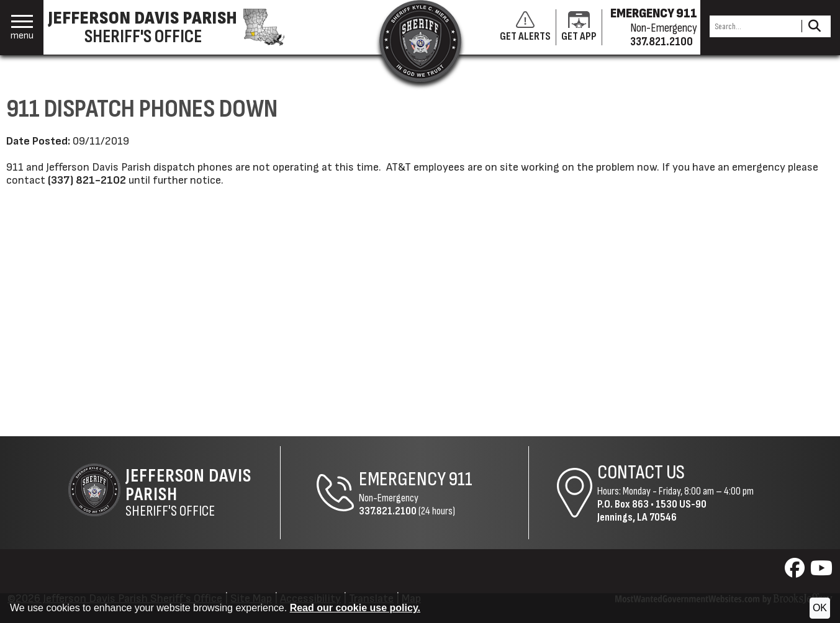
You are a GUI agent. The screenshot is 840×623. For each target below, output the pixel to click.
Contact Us (641, 473)
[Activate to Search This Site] (814, 26)
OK (820, 608)
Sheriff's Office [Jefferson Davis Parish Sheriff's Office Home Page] (202, 493)
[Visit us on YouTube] (821, 572)
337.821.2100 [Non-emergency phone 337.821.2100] (662, 42)
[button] (22, 28)
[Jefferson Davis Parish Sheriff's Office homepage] (173, 27)
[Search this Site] (754, 26)
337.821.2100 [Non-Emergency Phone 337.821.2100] (388, 511)
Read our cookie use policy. (355, 608)
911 (461, 479)
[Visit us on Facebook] (796, 572)
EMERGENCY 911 (654, 14)
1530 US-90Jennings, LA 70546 (652, 511)
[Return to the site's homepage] (420, 41)
